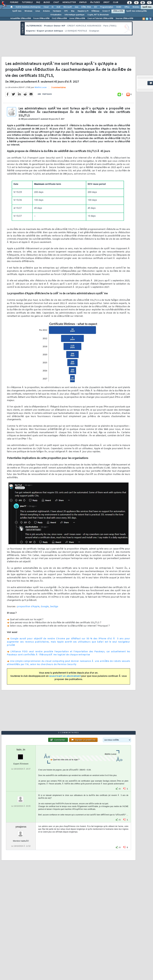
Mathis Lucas (40, 87)
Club (115, 2)
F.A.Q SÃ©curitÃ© (59, 19)
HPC (66, 11)
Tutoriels (27, 2)
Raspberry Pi (83, 11)
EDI (96, 7)
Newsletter (69, 2)
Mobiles (136, 7)
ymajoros (21, 827)
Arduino (46, 11)
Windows (28, 11)
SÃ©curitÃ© (118, 11)
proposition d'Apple (28, 607)
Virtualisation (56, 15)
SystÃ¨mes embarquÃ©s (137, 11)
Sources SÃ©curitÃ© (124, 19)
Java (76, 7)
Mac (73, 11)
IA (52, 7)
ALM (58, 7)
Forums (14, 2)
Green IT (106, 11)
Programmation (107, 7)
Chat (56, 2)
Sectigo (54, 607)
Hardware (57, 11)
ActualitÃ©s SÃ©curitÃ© (21, 19)
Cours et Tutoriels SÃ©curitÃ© (100, 19)
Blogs (47, 2)
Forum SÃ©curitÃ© (41, 19)
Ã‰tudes (95, 2)
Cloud (46, 7)
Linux (38, 11)
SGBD (119, 7)
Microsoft (67, 7)
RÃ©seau (95, 11)
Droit (106, 2)
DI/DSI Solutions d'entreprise (28, 7)
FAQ (38, 2)
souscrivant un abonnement (65, 676)
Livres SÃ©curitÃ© (77, 19)
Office (127, 7)
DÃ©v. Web (86, 7)
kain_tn (21, 750)
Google (45, 607)
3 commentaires (58, 88)
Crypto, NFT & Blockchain (98, 15)
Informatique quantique (74, 15)
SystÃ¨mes (147, 7)
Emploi (83, 2)
